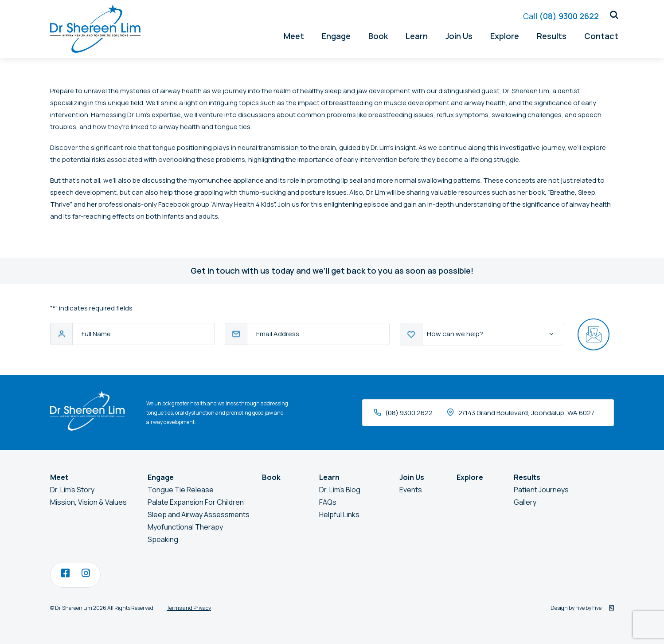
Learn (417, 36)
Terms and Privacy (189, 608)
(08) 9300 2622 (561, 16)
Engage (336, 36)
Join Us (459, 36)
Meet (294, 36)
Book (378, 36)
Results (552, 36)
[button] (611, 15)
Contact (601, 36)
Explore (505, 36)
